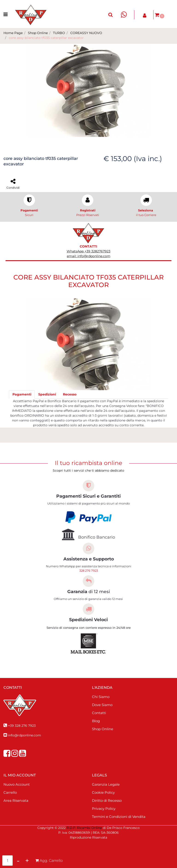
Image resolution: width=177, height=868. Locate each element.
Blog (96, 721)
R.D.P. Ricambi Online (84, 828)
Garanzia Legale (106, 784)
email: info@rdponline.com (89, 256)
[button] (111, 15)
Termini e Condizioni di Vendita (119, 817)
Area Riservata (16, 800)
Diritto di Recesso (107, 800)
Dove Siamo (102, 705)
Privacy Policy (104, 809)
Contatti (99, 713)
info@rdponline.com (25, 735)
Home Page (13, 33)
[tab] (22, 394)
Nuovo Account (17, 784)
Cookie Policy (103, 792)
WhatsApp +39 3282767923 (88, 251)
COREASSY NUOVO (86, 33)
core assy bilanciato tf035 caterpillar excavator (46, 38)
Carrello (10, 792)
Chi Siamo (101, 697)
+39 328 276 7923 (22, 726)
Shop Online (38, 33)
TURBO (59, 33)
